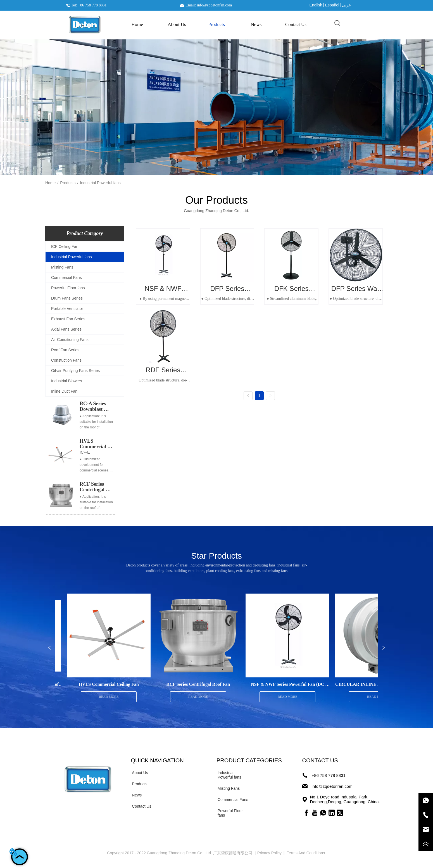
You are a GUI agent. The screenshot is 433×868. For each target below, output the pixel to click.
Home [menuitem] (137, 24)
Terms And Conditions (306, 853)
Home (50, 183)
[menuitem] (216, 25)
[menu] (216, 25)
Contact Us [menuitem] (296, 24)
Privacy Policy (270, 853)
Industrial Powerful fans (100, 183)
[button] (216, 25)
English (316, 5)
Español (332, 5)
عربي (346, 5)
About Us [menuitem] (177, 24)
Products (68, 183)
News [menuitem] (256, 24)
